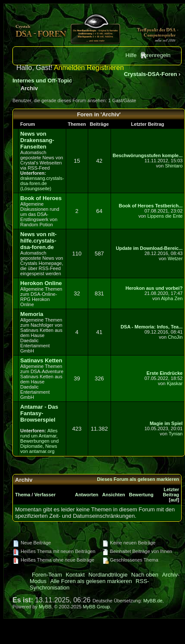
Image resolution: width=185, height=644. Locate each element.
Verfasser (45, 495)
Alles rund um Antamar (39, 433)
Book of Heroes (41, 198)
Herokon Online (41, 283)
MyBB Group (96, 607)
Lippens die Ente (165, 216)
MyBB (45, 607)
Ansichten (114, 495)
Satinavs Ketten (41, 360)
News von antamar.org (39, 449)
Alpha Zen (172, 298)
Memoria (32, 314)
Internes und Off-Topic (42, 80)
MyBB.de (153, 601)
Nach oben (145, 575)
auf (174, 500)
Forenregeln (155, 55)
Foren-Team (47, 575)
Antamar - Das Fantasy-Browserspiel (39, 413)
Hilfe (131, 55)
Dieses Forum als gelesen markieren (138, 479)
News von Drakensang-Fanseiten (37, 140)
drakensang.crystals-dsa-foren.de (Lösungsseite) (42, 183)
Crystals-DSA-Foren (151, 74)
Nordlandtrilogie (108, 575)
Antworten (86, 495)
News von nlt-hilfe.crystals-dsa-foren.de (39, 241)
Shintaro (174, 166)
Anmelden (69, 68)
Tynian (176, 434)
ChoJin (175, 337)
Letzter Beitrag (171, 492)
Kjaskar (175, 383)
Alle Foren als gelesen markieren (91, 581)
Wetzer (175, 258)
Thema (23, 495)
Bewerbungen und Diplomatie (39, 444)
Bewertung (141, 495)
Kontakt (75, 575)
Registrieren (105, 68)
